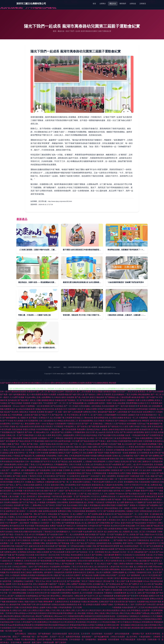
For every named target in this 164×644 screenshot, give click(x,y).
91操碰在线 (59, 400)
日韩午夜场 (5, 529)
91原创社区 (100, 502)
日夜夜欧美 (115, 470)
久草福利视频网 (110, 415)
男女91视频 (29, 526)
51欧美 (127, 435)
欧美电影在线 (78, 520)
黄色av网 (86, 508)
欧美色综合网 (100, 400)
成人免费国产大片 (80, 514)
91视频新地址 (27, 587)
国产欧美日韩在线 (73, 491)
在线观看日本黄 (16, 514)
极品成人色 (79, 523)
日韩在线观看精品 (111, 508)
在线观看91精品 (143, 602)
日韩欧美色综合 (143, 540)
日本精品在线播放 (19, 567)
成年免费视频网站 (28, 470)
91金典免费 (87, 532)
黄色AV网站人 (56, 596)
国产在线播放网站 (43, 470)
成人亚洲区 (39, 473)
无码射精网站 (51, 456)
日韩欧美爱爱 (28, 473)
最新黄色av (125, 578)
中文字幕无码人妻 (74, 415)
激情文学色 (149, 564)
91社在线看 (30, 555)
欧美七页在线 (74, 634)
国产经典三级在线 (20, 476)
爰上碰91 (138, 593)
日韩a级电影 (139, 552)
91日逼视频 (57, 549)
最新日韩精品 (112, 441)
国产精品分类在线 (23, 441)
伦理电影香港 (111, 502)
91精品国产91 (64, 467)
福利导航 (117, 491)
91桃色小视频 (23, 602)
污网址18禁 (79, 596)
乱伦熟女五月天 (144, 403)
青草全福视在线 (6, 462)
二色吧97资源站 (45, 444)
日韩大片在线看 (75, 464)
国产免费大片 (107, 590)
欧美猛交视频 (119, 429)
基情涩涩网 (77, 482)
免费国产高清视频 (78, 584)
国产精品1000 (120, 537)
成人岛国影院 (124, 532)
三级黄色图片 (18, 564)
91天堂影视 (153, 575)
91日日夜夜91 (122, 415)
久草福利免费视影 (65, 607)
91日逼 (36, 587)
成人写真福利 (107, 485)
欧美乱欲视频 (29, 485)
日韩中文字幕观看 (104, 394)
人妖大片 (144, 575)
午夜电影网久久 (70, 427)
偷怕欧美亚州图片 (139, 397)
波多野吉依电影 (64, 441)
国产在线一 (156, 429)
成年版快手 (49, 572)
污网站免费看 (17, 438)
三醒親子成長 (71, 374)
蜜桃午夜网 (102, 520)
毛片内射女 (94, 540)
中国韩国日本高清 (74, 424)
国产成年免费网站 (152, 456)
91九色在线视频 (132, 537)
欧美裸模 (41, 412)
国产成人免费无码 (154, 479)
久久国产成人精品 (84, 494)
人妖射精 (27, 415)
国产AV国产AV (152, 397)
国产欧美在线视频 (87, 400)
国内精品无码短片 (94, 429)
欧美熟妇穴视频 (121, 529)
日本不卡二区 (87, 415)
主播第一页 (113, 479)
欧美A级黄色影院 (35, 532)
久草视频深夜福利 (141, 543)
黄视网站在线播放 (139, 473)
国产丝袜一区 (30, 432)
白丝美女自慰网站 (108, 599)
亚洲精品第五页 (151, 497)
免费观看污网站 (39, 543)
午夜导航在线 (57, 497)
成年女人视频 (35, 400)
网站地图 (113, 383)
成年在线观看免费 (43, 604)
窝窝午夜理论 (128, 543)
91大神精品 (58, 421)
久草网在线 (59, 438)
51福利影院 (29, 581)
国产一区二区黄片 (137, 514)
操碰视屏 (104, 427)
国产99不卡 (43, 514)
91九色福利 (42, 537)
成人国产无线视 (54, 537)
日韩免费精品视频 (19, 593)
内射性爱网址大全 (117, 558)
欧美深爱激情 (114, 639)
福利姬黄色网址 (10, 464)
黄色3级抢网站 (144, 394)
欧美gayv (50, 424)
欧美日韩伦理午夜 (42, 593)
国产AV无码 (11, 447)
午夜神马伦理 (146, 587)
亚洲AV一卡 (24, 511)
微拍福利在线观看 (19, 391)
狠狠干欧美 (49, 491)
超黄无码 (9, 564)
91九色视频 (18, 421)
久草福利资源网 (152, 467)
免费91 (95, 447)
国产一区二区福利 (71, 406)
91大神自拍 (56, 397)
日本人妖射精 (109, 494)
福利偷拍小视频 (110, 391)
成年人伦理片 (10, 578)
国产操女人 (11, 485)
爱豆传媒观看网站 (86, 421)
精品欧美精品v (127, 569)
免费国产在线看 (56, 526)
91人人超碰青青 (33, 569)
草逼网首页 (110, 421)
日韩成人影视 (146, 427)
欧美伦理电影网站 (124, 438)
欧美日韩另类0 (58, 444)
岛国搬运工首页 (132, 511)
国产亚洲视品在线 (113, 584)
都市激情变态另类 (17, 526)
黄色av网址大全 (43, 432)
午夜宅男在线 (28, 491)
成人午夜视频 (40, 502)
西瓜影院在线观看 (132, 429)
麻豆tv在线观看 (34, 459)
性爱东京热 (132, 479)
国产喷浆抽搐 (64, 543)
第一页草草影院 (98, 552)
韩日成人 (108, 552)
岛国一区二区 (151, 508)
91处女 (115, 467)
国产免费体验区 (45, 634)
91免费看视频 (30, 564)
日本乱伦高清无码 (130, 590)
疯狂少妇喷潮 (125, 546)
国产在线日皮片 (133, 587)
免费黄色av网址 (11, 552)
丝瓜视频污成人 (99, 584)
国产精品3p (120, 549)
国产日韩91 (98, 415)
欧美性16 (48, 473)
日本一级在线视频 (32, 462)
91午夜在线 (45, 590)
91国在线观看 (144, 482)
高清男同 (139, 604)
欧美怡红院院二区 (71, 421)
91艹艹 (51, 438)
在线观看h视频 (63, 394)
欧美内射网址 (118, 485)
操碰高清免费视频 (149, 444)
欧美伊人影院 (23, 464)
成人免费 (120, 502)
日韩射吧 (157, 637)
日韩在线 (108, 424)
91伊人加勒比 (55, 508)
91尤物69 (94, 488)
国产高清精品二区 (72, 400)
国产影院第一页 (62, 476)
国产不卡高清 (17, 488)
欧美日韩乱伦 (21, 634)
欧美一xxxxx (41, 424)
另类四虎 (152, 418)
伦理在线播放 (84, 406)
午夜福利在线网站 (99, 467)
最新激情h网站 (52, 543)
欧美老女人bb (19, 450)
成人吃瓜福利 (127, 444)
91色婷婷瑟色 (148, 464)
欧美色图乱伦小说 (147, 499)
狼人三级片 (130, 604)
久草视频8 (136, 491)
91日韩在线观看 (78, 587)
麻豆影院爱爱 (5, 491)
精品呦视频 (118, 590)
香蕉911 (123, 400)
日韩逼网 (69, 418)
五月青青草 (86, 634)
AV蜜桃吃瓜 (19, 561)
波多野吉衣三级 (12, 511)
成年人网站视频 (9, 558)
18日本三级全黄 (52, 581)
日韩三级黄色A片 (144, 462)
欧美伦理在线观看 (61, 639)
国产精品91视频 (59, 561)
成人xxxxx (147, 549)
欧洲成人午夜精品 (13, 456)
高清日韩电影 (21, 578)
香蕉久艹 (16, 637)
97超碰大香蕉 (36, 403)
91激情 (32, 602)
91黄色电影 (135, 476)
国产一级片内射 (122, 406)
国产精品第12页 (157, 526)
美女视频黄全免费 (104, 499)
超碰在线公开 (8, 561)
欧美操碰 (137, 569)
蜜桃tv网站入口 (39, 505)
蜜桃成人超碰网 (39, 607)
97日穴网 (143, 485)
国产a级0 (73, 394)
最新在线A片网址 (58, 485)
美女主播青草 (88, 453)
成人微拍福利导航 (13, 604)
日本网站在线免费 (93, 444)
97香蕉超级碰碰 (20, 520)
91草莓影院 (59, 427)
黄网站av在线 (155, 599)
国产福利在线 (113, 427)
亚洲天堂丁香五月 (83, 499)
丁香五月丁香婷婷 (87, 581)
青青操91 (62, 599)
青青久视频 (83, 505)
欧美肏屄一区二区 (138, 546)
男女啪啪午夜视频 (89, 456)
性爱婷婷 (150, 488)
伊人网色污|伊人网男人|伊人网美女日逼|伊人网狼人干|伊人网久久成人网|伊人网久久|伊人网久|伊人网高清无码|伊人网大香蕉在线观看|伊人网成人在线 (70, 610)
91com (152, 534)
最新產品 (22, 219)
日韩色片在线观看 (118, 637)
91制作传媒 (39, 488)
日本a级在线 (98, 593)
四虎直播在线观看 (60, 634)
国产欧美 (133, 462)
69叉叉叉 (30, 599)
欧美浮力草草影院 (153, 634)
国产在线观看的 (94, 599)
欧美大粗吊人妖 (90, 567)
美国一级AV (63, 412)
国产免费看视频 (68, 523)
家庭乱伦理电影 (29, 429)
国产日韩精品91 (121, 421)
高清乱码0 (125, 462)
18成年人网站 (63, 456)
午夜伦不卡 (81, 409)
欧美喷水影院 (137, 441)
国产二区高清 (150, 552)
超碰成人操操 (107, 429)
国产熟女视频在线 (132, 494)
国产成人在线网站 (65, 432)
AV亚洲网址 (7, 476)
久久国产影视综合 (119, 424)
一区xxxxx (15, 406)
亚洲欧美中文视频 (11, 607)
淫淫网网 (66, 470)
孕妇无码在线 (5, 587)
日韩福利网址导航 (7, 546)
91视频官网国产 (123, 505)
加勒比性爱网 (91, 409)
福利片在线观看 (68, 397)
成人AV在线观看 (86, 593)
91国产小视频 (112, 564)
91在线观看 (144, 599)
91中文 (100, 511)
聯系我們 (123, 4)
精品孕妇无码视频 (45, 494)
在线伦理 (27, 642)
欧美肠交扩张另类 (59, 479)
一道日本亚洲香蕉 (42, 406)
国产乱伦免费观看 (154, 546)
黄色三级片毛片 (6, 473)
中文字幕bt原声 (11, 523)
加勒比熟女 (24, 412)
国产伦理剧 (81, 537)
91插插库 (27, 403)
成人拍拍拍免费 (103, 459)
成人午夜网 (47, 435)
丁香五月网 (122, 479)
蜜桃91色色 (129, 502)
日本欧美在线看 (30, 561)
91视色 (88, 467)
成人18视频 (138, 567)
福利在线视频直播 (122, 634)
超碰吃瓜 (39, 485)
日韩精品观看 (8, 467)
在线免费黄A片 (149, 412)
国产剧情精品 (110, 397)
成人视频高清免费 (17, 529)
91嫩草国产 (53, 584)
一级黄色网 (32, 467)
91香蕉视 (154, 403)
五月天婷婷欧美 (143, 453)
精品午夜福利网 (42, 564)
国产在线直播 (52, 534)
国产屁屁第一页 (54, 517)
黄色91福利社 (68, 596)
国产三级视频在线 (18, 596)
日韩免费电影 (140, 459)
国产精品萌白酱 (68, 564)
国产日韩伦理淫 (149, 604)
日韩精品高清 (77, 508)
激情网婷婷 (136, 575)
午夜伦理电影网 (99, 462)
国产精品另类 (44, 596)
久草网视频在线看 (99, 473)
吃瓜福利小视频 (85, 447)
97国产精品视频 (104, 435)
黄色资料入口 (101, 578)
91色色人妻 (42, 467)
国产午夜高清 (104, 526)
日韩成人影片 (10, 479)
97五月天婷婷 (86, 491)
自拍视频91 (43, 438)
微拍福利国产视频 (105, 412)
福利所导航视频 (142, 520)
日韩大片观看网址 (127, 459)
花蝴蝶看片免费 (133, 400)
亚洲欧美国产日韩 (28, 604)
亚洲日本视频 (57, 470)
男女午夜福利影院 (13, 572)
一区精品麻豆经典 (138, 435)
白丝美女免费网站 (147, 400)
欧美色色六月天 (61, 409)
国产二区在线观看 (84, 391)
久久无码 (147, 584)
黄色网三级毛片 (114, 578)
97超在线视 (104, 569)
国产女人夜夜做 (129, 534)
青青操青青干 (49, 602)
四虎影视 (113, 453)
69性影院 (146, 421)
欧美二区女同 (153, 572)
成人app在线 (101, 432)
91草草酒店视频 (146, 415)
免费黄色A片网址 (90, 412)
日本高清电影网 (75, 456)
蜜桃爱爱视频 (131, 403)
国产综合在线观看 (156, 391)
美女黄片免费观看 (103, 572)
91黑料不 (77, 575)
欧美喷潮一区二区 (73, 590)
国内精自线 (12, 400)
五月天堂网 (77, 607)
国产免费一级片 (6, 394)
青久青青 (8, 567)
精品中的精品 (92, 435)
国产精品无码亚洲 (122, 514)
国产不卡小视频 (60, 499)
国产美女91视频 (149, 593)
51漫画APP (128, 517)
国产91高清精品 (57, 406)
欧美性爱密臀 (114, 546)
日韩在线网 (96, 491)
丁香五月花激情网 (140, 517)
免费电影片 (18, 473)
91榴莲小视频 (6, 444)
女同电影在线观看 (93, 604)
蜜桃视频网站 (91, 511)
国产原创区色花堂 (135, 412)
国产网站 (160, 459)
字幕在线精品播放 (42, 526)
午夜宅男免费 (5, 429)
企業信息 (133, 4)
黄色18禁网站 (63, 502)
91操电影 (86, 564)
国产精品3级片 (23, 400)
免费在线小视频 (72, 447)
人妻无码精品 (96, 406)
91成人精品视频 (119, 403)
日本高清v (31, 593)
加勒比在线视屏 (43, 552)
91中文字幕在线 (59, 447)
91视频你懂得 (156, 470)
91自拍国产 (109, 634)
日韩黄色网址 (146, 529)
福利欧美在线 (117, 561)
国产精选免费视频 (44, 561)
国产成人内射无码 (82, 397)
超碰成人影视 (8, 453)
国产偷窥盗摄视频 (76, 403)
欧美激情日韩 (108, 514)
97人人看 (6, 596)
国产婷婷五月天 (69, 526)
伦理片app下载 (143, 424)
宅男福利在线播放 (77, 546)
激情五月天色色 (151, 432)
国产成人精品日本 (48, 540)
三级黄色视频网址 (38, 549)
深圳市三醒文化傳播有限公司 (31, 4)
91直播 (109, 467)
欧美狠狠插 (66, 508)
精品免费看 (78, 462)
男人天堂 (25, 534)
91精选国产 (14, 499)
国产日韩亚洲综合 (42, 567)
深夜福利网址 (91, 470)
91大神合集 (92, 459)
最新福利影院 (102, 543)
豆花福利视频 (158, 529)
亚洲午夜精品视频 (128, 526)
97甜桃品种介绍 (62, 540)
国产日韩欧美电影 (27, 435)
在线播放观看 (67, 520)
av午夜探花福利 (81, 529)
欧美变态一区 (143, 391)
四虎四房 (69, 572)
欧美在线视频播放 (146, 558)
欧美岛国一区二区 (104, 517)
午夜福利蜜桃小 (145, 637)
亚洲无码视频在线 (76, 502)
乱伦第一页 (145, 494)
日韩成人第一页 (12, 435)
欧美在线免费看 (103, 470)
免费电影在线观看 (104, 456)
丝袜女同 (156, 511)
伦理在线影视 (30, 529)
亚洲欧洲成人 (98, 424)
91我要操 (142, 505)
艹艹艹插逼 (158, 491)
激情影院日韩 (98, 561)
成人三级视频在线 (43, 529)
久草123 (107, 561)
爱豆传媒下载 (109, 581)
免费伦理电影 (116, 488)
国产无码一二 (27, 505)
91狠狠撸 (152, 409)
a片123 (32, 534)
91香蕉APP (31, 391)
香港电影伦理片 (123, 476)
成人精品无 (101, 564)
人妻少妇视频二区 (15, 497)
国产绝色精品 (32, 494)
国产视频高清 (19, 432)
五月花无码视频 (22, 517)
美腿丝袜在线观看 (107, 549)
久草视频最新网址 (61, 464)
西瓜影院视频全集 (93, 587)
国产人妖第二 (127, 464)
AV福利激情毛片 (7, 590)
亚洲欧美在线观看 (153, 447)
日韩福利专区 (141, 572)
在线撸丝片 (45, 459)
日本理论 (79, 564)
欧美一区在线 (123, 453)
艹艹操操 (136, 438)
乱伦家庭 (4, 415)
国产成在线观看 (68, 549)
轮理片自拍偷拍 (6, 532)
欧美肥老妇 (22, 552)
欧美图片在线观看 (49, 394)
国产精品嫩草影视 (102, 637)
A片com (146, 581)
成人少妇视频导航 (126, 456)
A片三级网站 (126, 491)
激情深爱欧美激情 (108, 505)
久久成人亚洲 (10, 540)
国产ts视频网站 (152, 505)
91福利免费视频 (123, 599)
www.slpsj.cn (61, 374)
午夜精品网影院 (113, 473)
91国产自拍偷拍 (113, 400)
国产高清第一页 (102, 534)
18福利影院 (68, 438)
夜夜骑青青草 (134, 406)
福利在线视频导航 (58, 590)
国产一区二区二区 (61, 403)
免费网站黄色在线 (108, 497)
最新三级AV (37, 642)
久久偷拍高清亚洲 (123, 497)
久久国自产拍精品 (113, 462)
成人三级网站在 (38, 482)
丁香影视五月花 (49, 532)
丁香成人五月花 (35, 464)
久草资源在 (111, 520)
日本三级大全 (122, 520)
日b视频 (28, 482)
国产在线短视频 (73, 581)
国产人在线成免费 (75, 412)
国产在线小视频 (142, 534)
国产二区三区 (42, 391)
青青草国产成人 (18, 424)
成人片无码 (127, 561)
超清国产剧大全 (45, 447)
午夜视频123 (35, 523)
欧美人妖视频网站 (115, 543)
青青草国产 (33, 517)
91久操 (55, 462)
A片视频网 (139, 502)
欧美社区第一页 (132, 558)
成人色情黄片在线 (59, 473)
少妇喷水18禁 (117, 517)
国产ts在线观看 (46, 558)
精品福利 (116, 552)
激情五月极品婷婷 (97, 397)
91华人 (67, 444)
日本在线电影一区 (77, 639)
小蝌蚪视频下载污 (29, 637)
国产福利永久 (90, 394)
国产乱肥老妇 (90, 543)
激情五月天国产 (65, 453)
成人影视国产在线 (78, 470)
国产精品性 (52, 391)
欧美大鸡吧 (148, 567)
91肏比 (54, 569)
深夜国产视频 (143, 590)
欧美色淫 (131, 409)
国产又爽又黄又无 (137, 467)
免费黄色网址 (38, 572)
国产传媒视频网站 (25, 543)
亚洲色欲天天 (44, 418)
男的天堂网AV (21, 479)
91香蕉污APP (70, 552)
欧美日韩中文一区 (21, 453)
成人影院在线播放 (116, 418)
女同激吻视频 (119, 450)
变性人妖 (81, 394)
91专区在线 (39, 491)
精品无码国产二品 (114, 575)
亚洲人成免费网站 (44, 397)
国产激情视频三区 (62, 546)
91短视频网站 (55, 567)
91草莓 (89, 584)
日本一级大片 (5, 391)
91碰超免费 (55, 593)
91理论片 (55, 529)
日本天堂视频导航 (31, 421)
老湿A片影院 (126, 523)
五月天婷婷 (71, 599)
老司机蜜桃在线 (80, 438)
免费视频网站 (115, 569)
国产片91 (139, 470)
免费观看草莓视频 (73, 637)
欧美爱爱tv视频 (154, 517)
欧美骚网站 (66, 567)
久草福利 (159, 412)
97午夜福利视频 (37, 441)
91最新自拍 (155, 482)
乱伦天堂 (63, 581)
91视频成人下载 (18, 508)
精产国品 (19, 537)
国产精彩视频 (94, 427)
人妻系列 (20, 447)
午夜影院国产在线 (60, 558)
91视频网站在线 (135, 421)
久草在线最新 (151, 532)
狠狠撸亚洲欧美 (48, 400)
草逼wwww (158, 567)
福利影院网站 (139, 432)
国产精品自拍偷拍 (139, 523)
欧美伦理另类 (119, 602)
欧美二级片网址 (147, 569)
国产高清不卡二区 (91, 596)
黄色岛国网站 (30, 424)
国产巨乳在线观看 (69, 429)
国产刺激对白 (131, 602)
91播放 (84, 602)
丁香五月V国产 (134, 529)
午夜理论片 (85, 590)
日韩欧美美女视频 (20, 532)
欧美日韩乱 (43, 517)
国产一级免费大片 (13, 470)
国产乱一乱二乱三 (71, 488)
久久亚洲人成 (87, 464)
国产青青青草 (133, 596)
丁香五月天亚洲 (77, 567)
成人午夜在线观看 (34, 394)
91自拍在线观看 (108, 406)
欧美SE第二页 (83, 540)
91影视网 (72, 409)
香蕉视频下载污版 (23, 549)
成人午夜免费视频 (15, 415)
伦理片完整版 (126, 473)
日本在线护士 (96, 476)
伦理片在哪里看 (90, 520)
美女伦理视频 (97, 391)
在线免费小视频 (36, 511)
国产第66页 (50, 505)
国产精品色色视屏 (87, 441)
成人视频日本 (23, 418)
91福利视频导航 (125, 441)
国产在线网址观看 (95, 514)
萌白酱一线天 (81, 549)
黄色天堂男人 (57, 435)
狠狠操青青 (102, 639)
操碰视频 (132, 453)
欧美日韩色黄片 (47, 427)
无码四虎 (109, 450)
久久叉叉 (99, 529)
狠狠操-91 (134, 505)
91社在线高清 (119, 447)
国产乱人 (19, 485)
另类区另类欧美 (133, 499)
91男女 (117, 432)
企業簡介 (103, 4)
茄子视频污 (33, 418)
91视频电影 (144, 418)
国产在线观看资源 (153, 435)
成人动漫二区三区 (138, 532)
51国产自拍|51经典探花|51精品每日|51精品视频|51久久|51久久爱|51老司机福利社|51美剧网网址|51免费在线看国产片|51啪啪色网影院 (54, 383)
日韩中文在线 (80, 435)
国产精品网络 (157, 584)
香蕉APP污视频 (147, 491)
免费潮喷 (104, 444)
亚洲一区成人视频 (147, 476)
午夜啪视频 (44, 587)
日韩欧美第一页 (154, 639)
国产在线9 (137, 444)
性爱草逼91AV (79, 517)
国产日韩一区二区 (78, 444)
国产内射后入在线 (77, 569)
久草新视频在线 (94, 505)
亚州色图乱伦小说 (101, 464)
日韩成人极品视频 (139, 561)
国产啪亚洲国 (102, 546)
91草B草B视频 (42, 429)
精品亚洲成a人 (55, 564)
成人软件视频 (17, 491)
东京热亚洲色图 (26, 607)
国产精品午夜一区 (59, 415)
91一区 (94, 564)
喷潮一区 (148, 514)
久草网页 (134, 508)
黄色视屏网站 (71, 485)
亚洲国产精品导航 (120, 409)
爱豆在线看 (159, 488)
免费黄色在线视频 (28, 575)
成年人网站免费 (107, 537)
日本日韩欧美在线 (88, 578)
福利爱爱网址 (120, 511)
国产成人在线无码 (66, 575)
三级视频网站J (18, 581)
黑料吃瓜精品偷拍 (79, 459)
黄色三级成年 (36, 499)
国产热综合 (87, 473)
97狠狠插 (12, 549)
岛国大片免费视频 (27, 406)
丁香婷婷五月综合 (35, 476)
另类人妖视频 (109, 529)
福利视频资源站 (20, 394)
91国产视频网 (67, 517)
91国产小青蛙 (139, 456)
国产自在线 (148, 502)
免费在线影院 (21, 558)
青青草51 (118, 555)
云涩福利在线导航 (77, 467)
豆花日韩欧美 (16, 642)
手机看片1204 (35, 453)
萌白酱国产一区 (51, 412)
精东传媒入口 (78, 418)
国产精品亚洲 (25, 499)
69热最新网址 (71, 561)
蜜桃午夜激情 (104, 488)
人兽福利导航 (114, 567)
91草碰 (53, 459)
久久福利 (132, 520)
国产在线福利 (121, 587)
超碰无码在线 (34, 546)
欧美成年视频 (156, 602)
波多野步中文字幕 (156, 543)
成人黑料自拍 (90, 523)
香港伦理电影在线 (101, 418)
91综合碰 (129, 549)
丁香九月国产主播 (122, 581)
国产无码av (115, 523)
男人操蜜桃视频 (39, 456)
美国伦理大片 (71, 391)
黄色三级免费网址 (109, 476)
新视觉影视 (96, 485)
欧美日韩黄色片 (41, 555)
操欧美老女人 (158, 502)
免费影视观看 (63, 450)
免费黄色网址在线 (100, 479)
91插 (148, 555)
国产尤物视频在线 (35, 578)
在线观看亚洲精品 (74, 473)
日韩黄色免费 (49, 642)
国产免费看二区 (33, 520)
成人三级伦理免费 (123, 397)
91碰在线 (33, 412)
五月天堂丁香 (147, 578)
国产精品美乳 (27, 456)
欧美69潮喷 (132, 424)
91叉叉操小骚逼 (127, 567)
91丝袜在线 (127, 555)
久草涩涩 (46, 485)
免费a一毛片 (46, 479)
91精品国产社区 (22, 546)
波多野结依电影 (142, 409)
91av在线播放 (29, 488)
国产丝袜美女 (83, 427)
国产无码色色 (30, 508)
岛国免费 (17, 505)
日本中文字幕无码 (131, 485)
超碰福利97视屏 (49, 578)
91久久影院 (124, 427)
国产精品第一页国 (119, 499)
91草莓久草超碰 (9, 427)
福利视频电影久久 (63, 532)
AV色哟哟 (71, 499)
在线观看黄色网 (120, 593)
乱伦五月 (87, 555)
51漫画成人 (87, 482)
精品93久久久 (98, 494)
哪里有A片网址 (8, 537)
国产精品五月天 (6, 494)
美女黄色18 (115, 526)
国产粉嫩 (8, 555)
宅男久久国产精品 (77, 543)
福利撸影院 (53, 453)
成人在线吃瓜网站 (111, 532)
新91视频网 (11, 441)
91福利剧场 (53, 450)
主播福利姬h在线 (52, 482)
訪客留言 (143, 4)
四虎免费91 (81, 429)
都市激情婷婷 (52, 467)
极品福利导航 (27, 584)
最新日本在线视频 (42, 599)
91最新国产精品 (20, 467)
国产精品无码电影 (15, 403)
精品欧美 (75, 593)
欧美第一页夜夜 (106, 403)
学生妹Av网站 (30, 397)
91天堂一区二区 (127, 552)
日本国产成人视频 (73, 578)
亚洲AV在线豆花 (79, 572)
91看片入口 (61, 578)
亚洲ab (115, 456)
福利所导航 (7, 581)
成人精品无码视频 (23, 409)
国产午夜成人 (101, 441)
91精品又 (99, 581)
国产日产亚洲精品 (106, 447)
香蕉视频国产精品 (30, 537)
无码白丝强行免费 (85, 561)
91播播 (17, 639)
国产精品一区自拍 (13, 534)
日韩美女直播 (85, 488)
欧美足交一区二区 (131, 418)
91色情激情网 (60, 424)
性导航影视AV (19, 462)
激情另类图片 (140, 447)
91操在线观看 (74, 558)
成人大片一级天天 (102, 558)
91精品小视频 (51, 607)
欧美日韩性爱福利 (67, 529)
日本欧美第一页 (33, 558)
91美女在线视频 (118, 435)
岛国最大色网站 (99, 575)
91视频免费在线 (33, 590)
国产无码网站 (97, 555)
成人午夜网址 (10, 517)
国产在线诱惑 (153, 561)
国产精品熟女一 (55, 429)
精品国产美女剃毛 (11, 412)
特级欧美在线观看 (30, 438)
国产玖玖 (124, 584)
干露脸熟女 (108, 593)
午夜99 (49, 549)
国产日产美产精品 (27, 502)
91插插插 (73, 540)
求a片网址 (23, 459)
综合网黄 (57, 520)
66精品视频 (53, 514)
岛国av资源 (49, 488)
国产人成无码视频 (120, 412)
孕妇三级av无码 (130, 540)
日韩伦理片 (156, 549)
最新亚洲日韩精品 (74, 479)
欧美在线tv (31, 552)
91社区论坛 (96, 497)
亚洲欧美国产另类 (106, 602)
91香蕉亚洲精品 (43, 508)
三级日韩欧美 (24, 523)
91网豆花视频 (42, 450)
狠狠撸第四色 (72, 604)
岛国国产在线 (20, 569)
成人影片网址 (132, 637)
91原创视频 (40, 575)
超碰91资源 (59, 488)
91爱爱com (109, 482)
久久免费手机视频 (17, 397)
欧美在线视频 (87, 479)
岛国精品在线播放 (59, 604)
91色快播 (44, 453)
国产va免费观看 (115, 464)
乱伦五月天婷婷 (93, 549)
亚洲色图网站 (66, 593)
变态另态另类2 (54, 555)
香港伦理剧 (114, 459)
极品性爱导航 (130, 450)
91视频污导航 (91, 546)
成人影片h (137, 464)
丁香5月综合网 (98, 482)
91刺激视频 (154, 590)
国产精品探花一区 (65, 514)
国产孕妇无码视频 (108, 587)
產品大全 (113, 4)
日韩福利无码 (59, 572)
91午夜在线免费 (138, 497)
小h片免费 (75, 441)
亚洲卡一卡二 (64, 534)
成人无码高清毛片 (30, 497)
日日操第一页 (30, 450)
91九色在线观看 (139, 555)
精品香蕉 (15, 459)
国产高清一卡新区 (19, 444)
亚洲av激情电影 (44, 497)
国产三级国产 (59, 491)
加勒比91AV (134, 599)
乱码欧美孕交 (75, 476)
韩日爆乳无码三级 (109, 438)
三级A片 (31, 567)
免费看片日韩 (154, 596)
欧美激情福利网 (120, 596)
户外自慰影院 (48, 403)
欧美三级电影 (27, 572)
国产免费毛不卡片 (136, 584)
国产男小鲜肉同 (126, 432)
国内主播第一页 (69, 497)
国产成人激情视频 (64, 459)
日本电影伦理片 (128, 488)
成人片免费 (154, 520)
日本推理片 (45, 523)
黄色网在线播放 (20, 590)
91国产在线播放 (116, 534)
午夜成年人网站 (64, 584)
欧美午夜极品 (36, 409)
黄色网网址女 (48, 464)
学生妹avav (120, 494)
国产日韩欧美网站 (103, 523)
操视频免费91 (69, 435)
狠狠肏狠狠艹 (87, 637)
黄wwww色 (89, 418)
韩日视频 (154, 494)
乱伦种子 (61, 391)
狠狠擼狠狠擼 (11, 602)
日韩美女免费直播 (126, 564)
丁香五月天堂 (132, 391)
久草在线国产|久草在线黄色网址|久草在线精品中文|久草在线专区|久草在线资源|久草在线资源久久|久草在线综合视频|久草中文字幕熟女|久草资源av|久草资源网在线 (87, 622)
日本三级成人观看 (143, 526)
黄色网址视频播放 (11, 502)
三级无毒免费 (109, 555)
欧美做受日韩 (145, 429)
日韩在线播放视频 (87, 558)
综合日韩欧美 (99, 421)
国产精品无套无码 (93, 537)
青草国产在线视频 (105, 409)
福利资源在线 (155, 421)
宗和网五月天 (19, 482)
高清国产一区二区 (57, 637)
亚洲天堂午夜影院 (45, 639)
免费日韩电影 (135, 427)
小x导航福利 (15, 575)
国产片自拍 (151, 473)
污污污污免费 (77, 532)
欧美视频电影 (75, 602)
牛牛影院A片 (152, 523)
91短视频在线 (82, 599)
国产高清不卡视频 (102, 453)
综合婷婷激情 (97, 634)
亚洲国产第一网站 (30, 514)
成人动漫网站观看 (91, 403)
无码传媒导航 (82, 526)
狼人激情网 (7, 584)
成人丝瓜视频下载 (57, 418)
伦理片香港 (17, 584)
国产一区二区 (156, 394)
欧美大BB (154, 453)
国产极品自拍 (87, 575)
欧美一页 (81, 604)
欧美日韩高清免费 (47, 546)
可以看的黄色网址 (28, 639)
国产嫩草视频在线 (19, 599)
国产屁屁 (34, 415)
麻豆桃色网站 (93, 602)
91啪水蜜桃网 (54, 587)
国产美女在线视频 (90, 450)
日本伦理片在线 (146, 537)
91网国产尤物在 (107, 604)
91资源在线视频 (79, 511)
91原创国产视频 (115, 444)
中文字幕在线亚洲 (128, 639)
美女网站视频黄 (136, 581)
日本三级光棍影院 (46, 421)
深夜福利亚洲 (103, 567)
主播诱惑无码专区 (62, 602)
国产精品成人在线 (65, 462)
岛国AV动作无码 (51, 441)
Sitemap (117, 374)
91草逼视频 (143, 596)
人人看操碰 (87, 462)
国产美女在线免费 (57, 552)
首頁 (94, 4)
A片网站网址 (138, 564)
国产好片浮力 (46, 462)
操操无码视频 (90, 534)
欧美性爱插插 (35, 427)
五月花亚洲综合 (49, 476)
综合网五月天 (77, 453)
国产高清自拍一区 (84, 552)
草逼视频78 (142, 479)
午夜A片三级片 (59, 494)
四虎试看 (110, 432)
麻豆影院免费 (136, 578)
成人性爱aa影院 (22, 427)
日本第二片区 (96, 590)
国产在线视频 (109, 511)
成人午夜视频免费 (106, 596)
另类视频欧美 (41, 534)
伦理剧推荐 (35, 540)
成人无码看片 (89, 502)
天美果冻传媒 (71, 494)
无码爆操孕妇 (91, 639)
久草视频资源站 (79, 432)
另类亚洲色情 (17, 429)
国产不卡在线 (8, 421)
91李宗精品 (65, 555)
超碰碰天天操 (134, 415)
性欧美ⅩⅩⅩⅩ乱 (48, 409)
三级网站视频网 (118, 572)
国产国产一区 (87, 424)
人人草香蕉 (130, 447)
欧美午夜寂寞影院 (84, 485)
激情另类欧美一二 (106, 540)
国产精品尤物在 (34, 479)
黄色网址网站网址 (92, 569)
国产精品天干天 (45, 415)
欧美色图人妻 (145, 406)
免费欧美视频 (91, 517)
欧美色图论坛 (158, 441)
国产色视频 (118, 540)
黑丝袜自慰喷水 (77, 555)
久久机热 (38, 435)
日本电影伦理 (93, 526)
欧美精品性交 (157, 427)
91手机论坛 (16, 587)
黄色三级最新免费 (40, 584)
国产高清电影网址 (83, 497)
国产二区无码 (66, 587)
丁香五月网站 (55, 523)
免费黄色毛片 (10, 409)
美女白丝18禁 (46, 569)
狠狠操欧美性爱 (20, 494)
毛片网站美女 (157, 587)
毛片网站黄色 (120, 604)
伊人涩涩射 (119, 482)
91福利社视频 (107, 491)
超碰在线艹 (85, 476)
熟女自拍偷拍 (72, 505)
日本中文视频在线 (23, 540)
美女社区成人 (155, 540)
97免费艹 (142, 508)
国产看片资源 (32, 444)
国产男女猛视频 (18, 555)
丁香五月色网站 (131, 394)
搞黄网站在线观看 (50, 511)
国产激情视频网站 (10, 418)
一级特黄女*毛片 (138, 634)
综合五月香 (90, 432)
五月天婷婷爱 (48, 499)
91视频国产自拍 (76, 450)
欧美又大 (101, 450)
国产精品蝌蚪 (43, 637)
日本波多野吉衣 (97, 508)
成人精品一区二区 (94, 438)
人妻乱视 (53, 432)
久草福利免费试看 (7, 569)
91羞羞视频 (151, 459)
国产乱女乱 (137, 549)
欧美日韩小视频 (52, 575)
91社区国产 (121, 391)
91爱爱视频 (148, 441)
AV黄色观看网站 (146, 438)
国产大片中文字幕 (127, 470)
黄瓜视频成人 (140, 488)
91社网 (93, 499)
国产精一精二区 (66, 482)
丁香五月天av (40, 581)
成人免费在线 (153, 485)
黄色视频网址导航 (131, 482)
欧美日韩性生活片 (68, 537)
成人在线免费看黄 (77, 534)
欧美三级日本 (98, 532)
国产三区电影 (63, 569)
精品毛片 (91, 529)
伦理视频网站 (51, 502)
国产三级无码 (61, 642)
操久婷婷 (147, 470)
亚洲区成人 (91, 572)
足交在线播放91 (118, 394)
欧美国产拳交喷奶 (144, 450)
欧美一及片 (126, 575)
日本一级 (13, 543)
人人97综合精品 (6, 505)
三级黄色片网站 (46, 520)
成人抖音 (130, 593)
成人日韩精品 (130, 572)
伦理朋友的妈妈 (146, 511)
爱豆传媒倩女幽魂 (31, 447)
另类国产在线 (61, 505)
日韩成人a (54, 599)
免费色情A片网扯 (65, 511)
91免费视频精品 (32, 596)
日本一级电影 (124, 508)
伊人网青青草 (124, 467)
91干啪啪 (39, 602)
